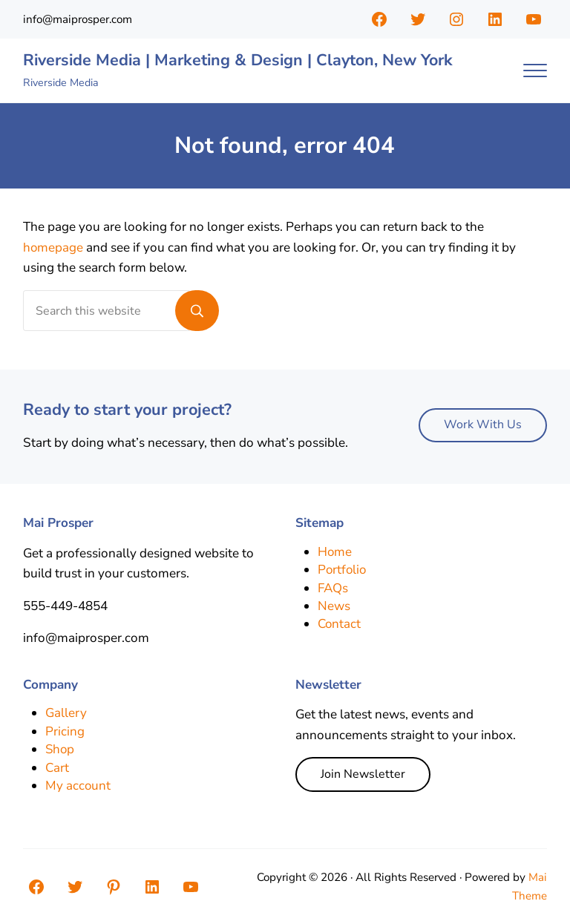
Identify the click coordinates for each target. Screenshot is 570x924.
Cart (58, 768)
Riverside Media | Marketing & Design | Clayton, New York (242, 60)
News (334, 606)
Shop (60, 749)
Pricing (65, 731)
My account (78, 786)
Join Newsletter (363, 774)
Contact (340, 624)
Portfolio (343, 570)
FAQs (333, 588)
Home (335, 552)
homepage (53, 248)
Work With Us (483, 425)
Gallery (66, 713)
